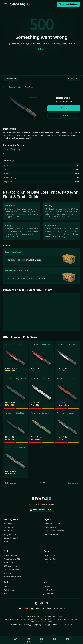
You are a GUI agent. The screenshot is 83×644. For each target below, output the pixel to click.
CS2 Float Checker (11, 570)
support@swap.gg (25, 625)
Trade (64, 115)
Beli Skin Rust (10, 590)
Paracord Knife (15, 87)
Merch (8, 531)
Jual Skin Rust (49, 590)
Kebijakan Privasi (51, 527)
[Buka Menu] (6, 4)
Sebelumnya (11, 483)
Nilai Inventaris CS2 (12, 559)
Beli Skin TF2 (9, 594)
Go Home (41, 49)
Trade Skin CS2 (50, 555)
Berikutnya (73, 483)
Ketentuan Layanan (52, 524)
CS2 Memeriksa (10, 566)
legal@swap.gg (44, 625)
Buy (64, 108)
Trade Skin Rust (50, 559)
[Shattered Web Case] (41, 275)
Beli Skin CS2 (9, 586)
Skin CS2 (50, 504)
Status (8, 541)
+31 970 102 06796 (65, 625)
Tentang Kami (10, 524)
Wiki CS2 (8, 573)
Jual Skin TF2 (49, 594)
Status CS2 (8, 562)
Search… (73, 78)
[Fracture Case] (41, 257)
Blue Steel (29, 87)
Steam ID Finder (11, 555)
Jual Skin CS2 (49, 586)
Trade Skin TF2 (50, 562)
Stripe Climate (11, 538)
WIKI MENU (10, 78)
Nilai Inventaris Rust (12, 577)
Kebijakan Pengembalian (54, 531)
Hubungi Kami (10, 527)
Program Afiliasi (11, 534)
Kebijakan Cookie (51, 534)
